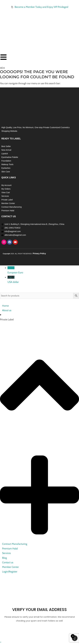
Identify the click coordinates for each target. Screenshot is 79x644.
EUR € (43, 270)
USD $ (43, 280)
